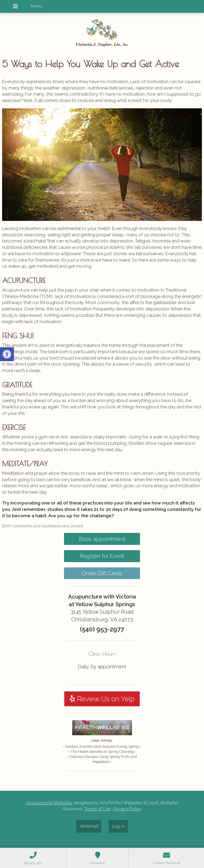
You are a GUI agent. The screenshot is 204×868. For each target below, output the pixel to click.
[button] (7, 354)
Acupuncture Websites (49, 803)
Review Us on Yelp (102, 699)
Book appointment (102, 539)
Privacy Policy (127, 809)
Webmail (89, 826)
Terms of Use (97, 809)
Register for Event (102, 556)
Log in (118, 826)
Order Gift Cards (102, 573)
